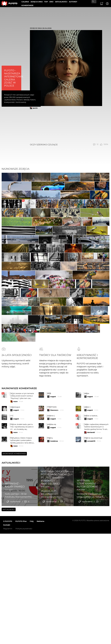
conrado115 (91, 585)
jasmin (35, 108)
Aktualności (11, 607)
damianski (91, 577)
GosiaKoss (54, 585)
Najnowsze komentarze (19, 533)
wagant (53, 541)
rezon (15, 546)
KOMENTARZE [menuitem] (27, 5)
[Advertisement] (69, 126)
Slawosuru (54, 554)
